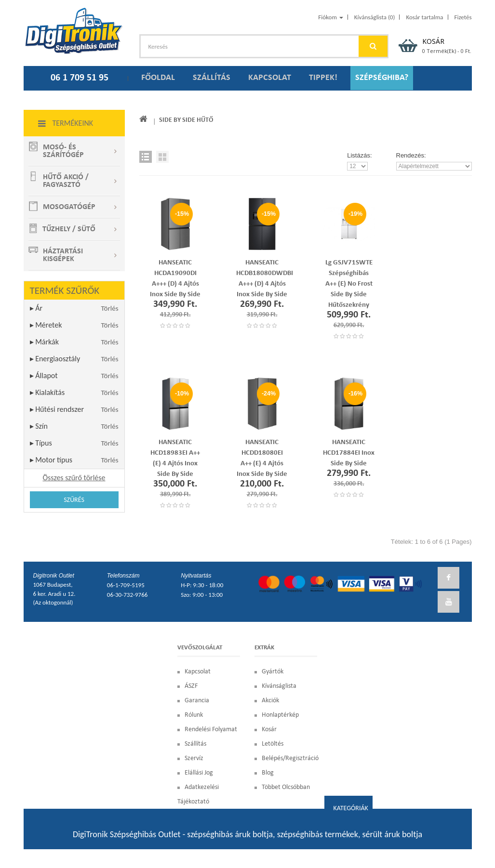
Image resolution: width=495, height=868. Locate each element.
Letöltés (273, 744)
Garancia (197, 701)
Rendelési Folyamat (211, 730)
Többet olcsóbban (286, 787)
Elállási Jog (199, 773)
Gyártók (273, 672)
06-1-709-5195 (126, 585)
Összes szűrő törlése (74, 478)
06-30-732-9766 (127, 595)
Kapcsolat (198, 672)
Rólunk (194, 715)
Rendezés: (411, 155)
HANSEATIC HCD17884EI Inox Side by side (349, 453)
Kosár (269, 730)
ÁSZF (191, 686)
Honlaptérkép (280, 715)
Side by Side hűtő (186, 120)
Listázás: (359, 155)
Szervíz (194, 758)
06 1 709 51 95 (80, 78)
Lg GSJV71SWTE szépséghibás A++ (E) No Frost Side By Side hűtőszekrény (349, 284)
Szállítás (195, 744)
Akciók (270, 701)
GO (373, 46)
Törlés (110, 308)
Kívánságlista (279, 686)
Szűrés (74, 500)
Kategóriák (350, 808)
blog (268, 773)
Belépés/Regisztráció (290, 758)
